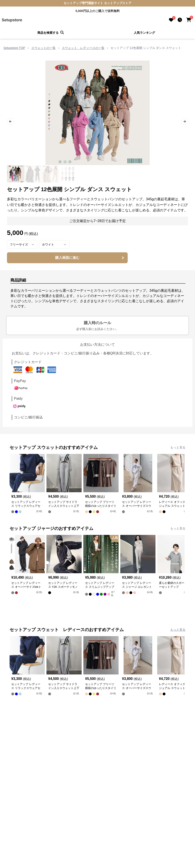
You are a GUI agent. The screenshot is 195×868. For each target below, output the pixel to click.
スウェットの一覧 (43, 48)
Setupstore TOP (14, 48)
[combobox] (22, 244)
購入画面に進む (90, 258)
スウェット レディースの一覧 (83, 48)
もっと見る (178, 447)
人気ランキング (144, 33)
